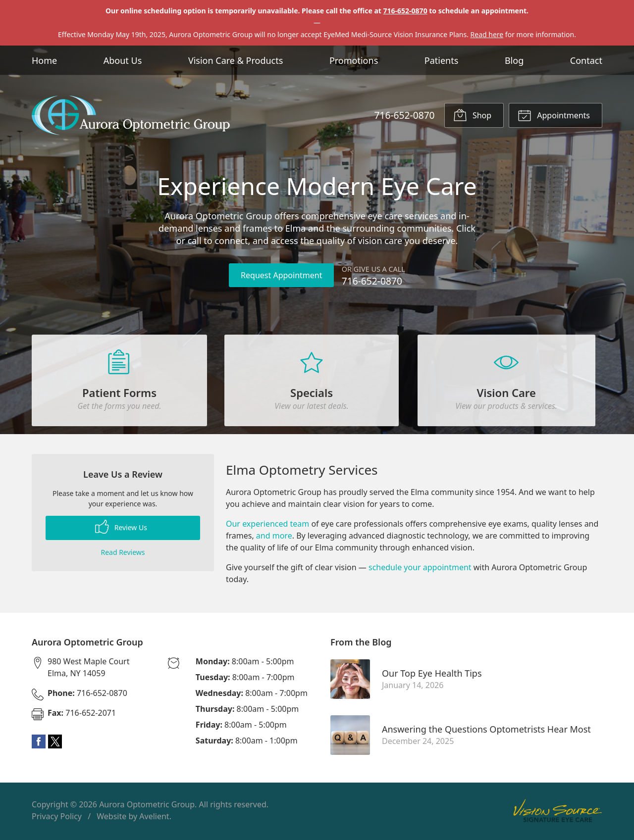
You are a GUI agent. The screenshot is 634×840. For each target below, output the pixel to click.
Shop (472, 115)
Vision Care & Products (236, 60)
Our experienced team (267, 526)
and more (274, 538)
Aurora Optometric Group (147, 806)
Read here (487, 34)
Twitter (55, 743)
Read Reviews (123, 554)
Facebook (39, 743)
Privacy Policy (57, 818)
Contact (586, 60)
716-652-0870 (405, 11)
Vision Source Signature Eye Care (558, 813)
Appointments (554, 115)
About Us (123, 60)
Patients (442, 60)
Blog (514, 60)
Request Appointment (281, 275)
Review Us (121, 529)
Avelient (154, 818)
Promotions (354, 60)
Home (44, 60)
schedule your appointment (420, 569)
